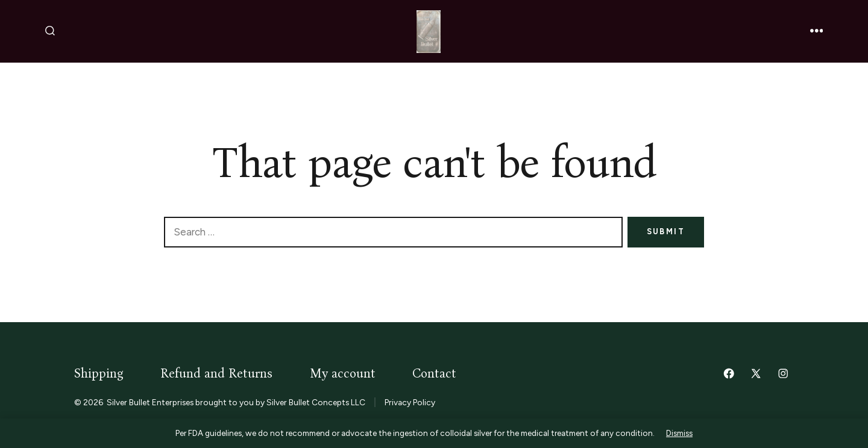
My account (343, 374)
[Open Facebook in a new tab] (729, 373)
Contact (434, 374)
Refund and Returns (216, 374)
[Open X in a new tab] (756, 373)
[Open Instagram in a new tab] (783, 373)
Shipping (99, 374)
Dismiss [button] (679, 433)
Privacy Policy (410, 402)
